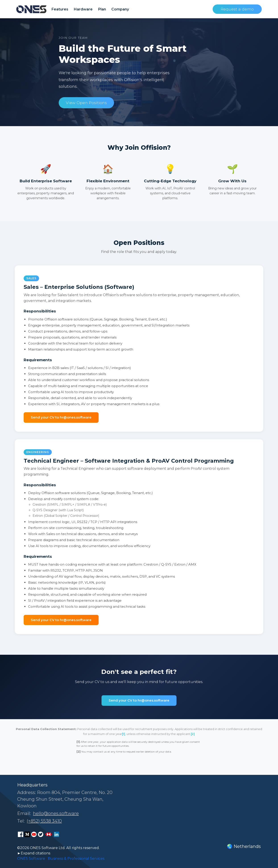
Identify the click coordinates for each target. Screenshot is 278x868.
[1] (124, 734)
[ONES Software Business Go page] (49, 834)
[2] (193, 734)
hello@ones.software (56, 813)
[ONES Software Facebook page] (21, 834)
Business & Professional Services (76, 859)
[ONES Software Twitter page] (41, 834)
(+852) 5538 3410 (44, 821)
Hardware (83, 9)
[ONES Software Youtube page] (34, 834)
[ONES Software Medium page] (27, 834)
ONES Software (31, 859)
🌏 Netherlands (244, 846)
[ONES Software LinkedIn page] (56, 834)
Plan (102, 9)
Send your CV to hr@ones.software (61, 417)
